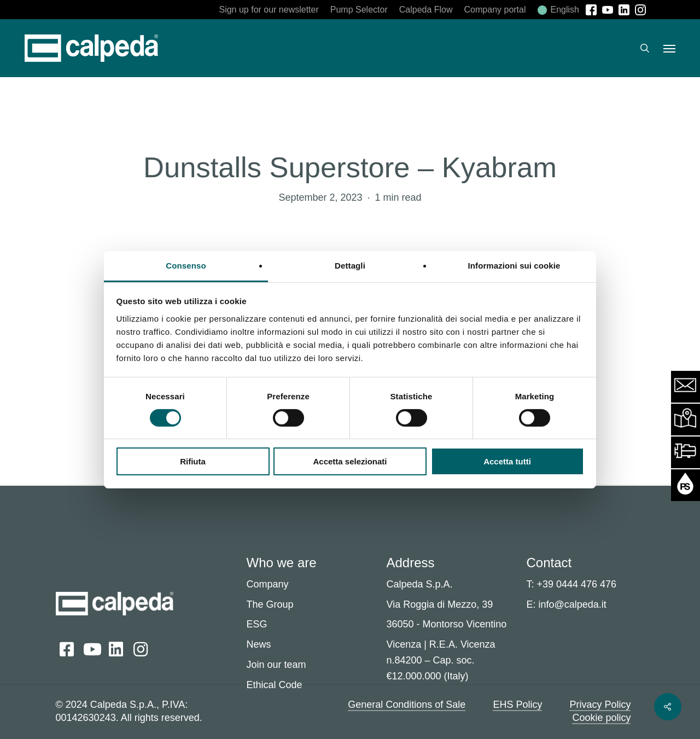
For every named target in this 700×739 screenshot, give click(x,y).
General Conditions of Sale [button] (407, 705)
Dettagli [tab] (350, 265)
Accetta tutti (507, 461)
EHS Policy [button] (517, 705)
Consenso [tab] (186, 265)
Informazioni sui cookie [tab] (514, 265)
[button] (669, 48)
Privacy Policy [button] (600, 705)
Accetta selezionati (350, 461)
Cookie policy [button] (601, 718)
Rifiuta (193, 461)
